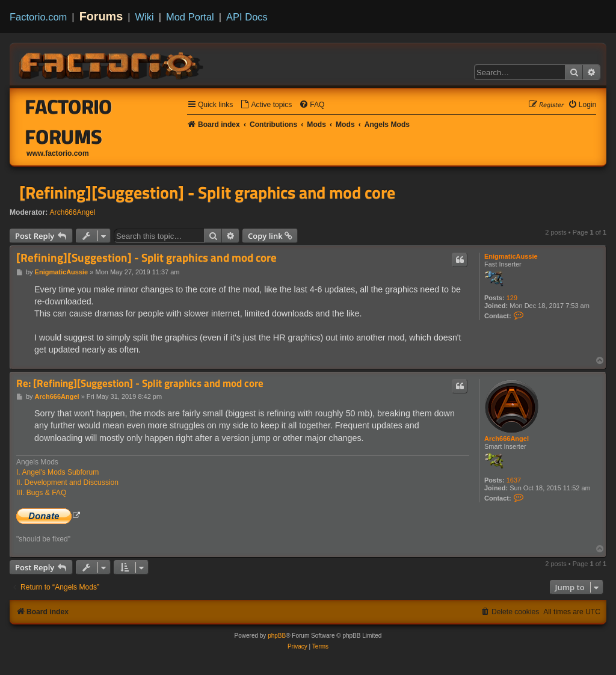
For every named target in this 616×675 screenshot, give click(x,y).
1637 (514, 480)
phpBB (277, 636)
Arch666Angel (73, 212)
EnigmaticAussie (511, 256)
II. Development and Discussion (67, 482)
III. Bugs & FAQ (41, 493)
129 (512, 298)
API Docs (247, 17)
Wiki (145, 17)
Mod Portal (190, 17)
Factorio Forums (69, 122)
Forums (101, 16)
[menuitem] (266, 105)
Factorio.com (38, 17)
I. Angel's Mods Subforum (57, 472)
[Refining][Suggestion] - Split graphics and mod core (207, 193)
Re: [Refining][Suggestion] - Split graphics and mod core (140, 384)
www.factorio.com (58, 153)
